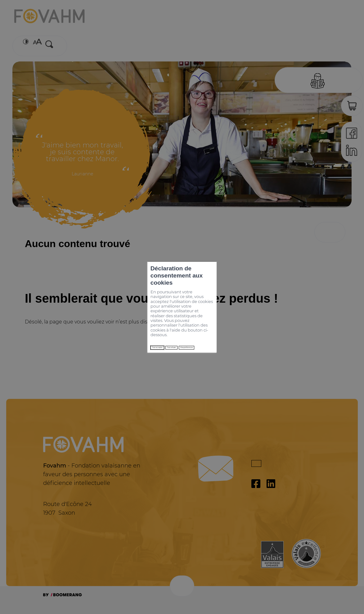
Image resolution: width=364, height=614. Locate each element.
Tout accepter (104, 322)
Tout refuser (146, 322)
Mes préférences (192, 322)
